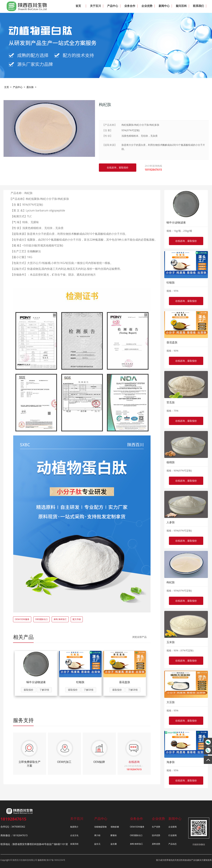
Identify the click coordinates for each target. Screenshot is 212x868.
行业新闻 (173, 835)
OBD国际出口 (42, 619)
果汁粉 (97, 835)
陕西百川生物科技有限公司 (25, 860)
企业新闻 (173, 827)
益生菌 (114, 844)
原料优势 (156, 844)
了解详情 (44, 690)
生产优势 (156, 827)
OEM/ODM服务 (22, 619)
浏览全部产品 (139, 637)
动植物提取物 (100, 827)
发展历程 (74, 844)
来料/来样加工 (60, 619)
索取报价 (28, 690)
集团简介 (74, 827)
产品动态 (173, 844)
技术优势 (156, 835)
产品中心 (18, 87)
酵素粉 (114, 835)
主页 (7, 87)
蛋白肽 (30, 87)
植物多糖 (115, 827)
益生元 (97, 844)
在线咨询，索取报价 (186, 241)
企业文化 (74, 835)
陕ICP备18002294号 (56, 860)
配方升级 (77, 619)
